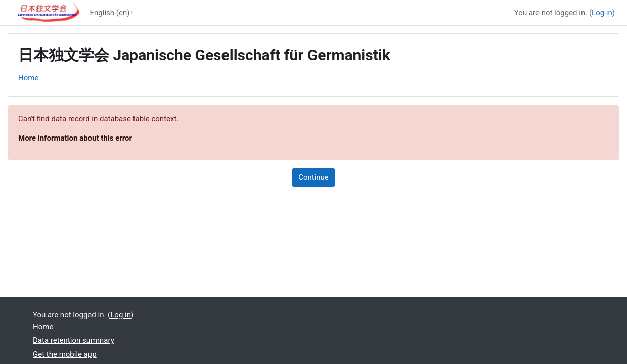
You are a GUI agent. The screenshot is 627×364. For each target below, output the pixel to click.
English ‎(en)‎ (110, 13)
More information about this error (75, 138)
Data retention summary (74, 340)
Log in (602, 13)
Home (28, 78)
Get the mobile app (65, 354)
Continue (313, 177)
